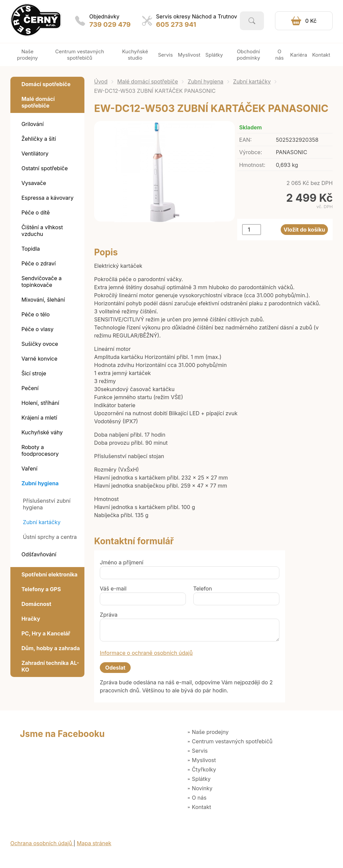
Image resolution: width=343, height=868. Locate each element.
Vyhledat (252, 21)
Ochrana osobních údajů (42, 843)
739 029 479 (110, 24)
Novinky (202, 788)
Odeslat (115, 668)
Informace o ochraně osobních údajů (146, 653)
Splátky (201, 779)
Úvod (101, 81)
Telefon (203, 588)
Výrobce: (251, 152)
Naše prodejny (210, 732)
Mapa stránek (94, 843)
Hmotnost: (252, 165)
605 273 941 (176, 24)
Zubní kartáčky (252, 81)
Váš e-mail (113, 588)
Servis (200, 751)
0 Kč (311, 21)
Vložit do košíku (304, 230)
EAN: (245, 140)
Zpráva (109, 615)
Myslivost (204, 760)
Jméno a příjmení (122, 562)
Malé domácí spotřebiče (148, 81)
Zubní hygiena (205, 81)
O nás (199, 798)
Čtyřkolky (204, 769)
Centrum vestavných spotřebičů (232, 741)
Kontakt (201, 807)
